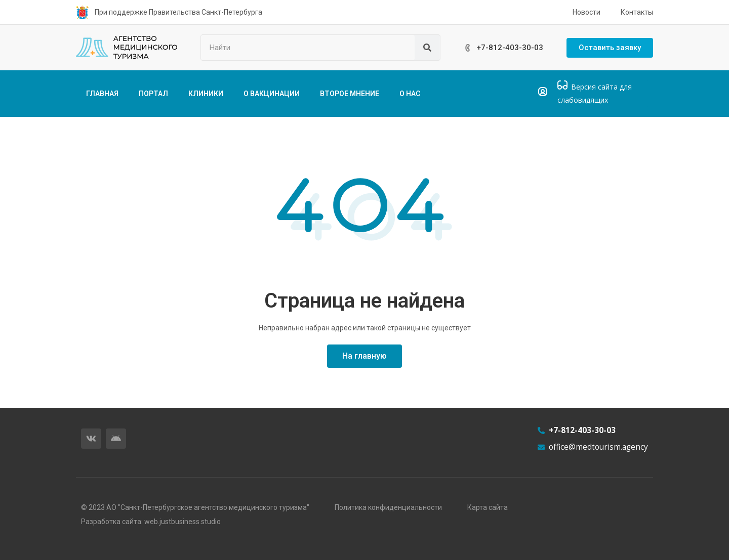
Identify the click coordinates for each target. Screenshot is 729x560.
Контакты (637, 12)
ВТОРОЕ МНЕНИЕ (350, 94)
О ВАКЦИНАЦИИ (272, 94)
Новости (586, 12)
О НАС (410, 94)
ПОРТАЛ (153, 94)
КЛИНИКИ (206, 94)
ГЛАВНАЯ (102, 94)
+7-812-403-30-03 (510, 48)
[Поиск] (427, 48)
